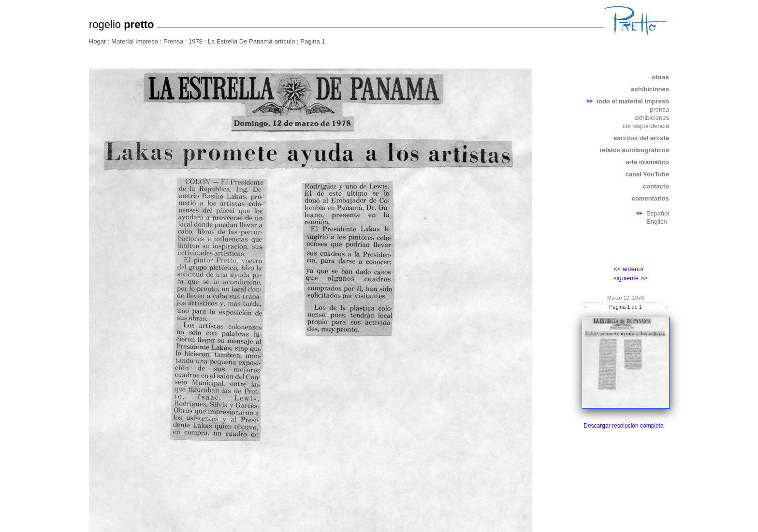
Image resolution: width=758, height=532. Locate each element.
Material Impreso (135, 41)
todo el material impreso (633, 101)
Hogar (97, 41)
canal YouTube (647, 174)
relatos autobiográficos (634, 150)
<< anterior (629, 269)
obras (661, 77)
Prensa (173, 41)
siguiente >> (631, 278)
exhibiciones (650, 89)
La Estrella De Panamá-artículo (252, 41)
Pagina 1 (313, 41)
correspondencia (646, 126)
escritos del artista (641, 138)
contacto (656, 186)
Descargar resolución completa (623, 426)
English (657, 222)
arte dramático (647, 162)
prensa (659, 109)
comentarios (650, 198)
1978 (196, 41)
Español (658, 213)
